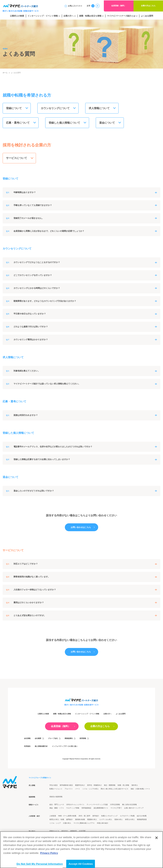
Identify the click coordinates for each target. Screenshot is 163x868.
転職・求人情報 (123, 786)
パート (78, 790)
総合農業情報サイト (101, 809)
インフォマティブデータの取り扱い (65, 747)
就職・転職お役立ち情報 (90, 16)
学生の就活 (54, 786)
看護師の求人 (92, 820)
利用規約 (27, 747)
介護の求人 (67, 824)
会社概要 (38, 739)
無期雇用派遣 (142, 820)
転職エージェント (56, 790)
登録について (14, 108)
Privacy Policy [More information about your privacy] (49, 863)
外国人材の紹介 (103, 824)
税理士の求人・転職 (57, 820)
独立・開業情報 (110, 786)
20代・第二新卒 (84, 817)
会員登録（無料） (119, 6)
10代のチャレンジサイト (75, 805)
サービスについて (17, 159)
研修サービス (54, 832)
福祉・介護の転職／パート (140, 790)
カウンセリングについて (56, 108)
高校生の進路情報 (56, 797)
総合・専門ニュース (57, 805)
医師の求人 (119, 820)
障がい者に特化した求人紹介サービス (115, 790)
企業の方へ (68, 16)
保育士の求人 (130, 820)
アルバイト (69, 790)
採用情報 (83, 739)
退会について (108, 123)
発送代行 (65, 832)
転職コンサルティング (109, 817)
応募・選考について (18, 123)
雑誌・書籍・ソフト (57, 809)
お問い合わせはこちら (81, 528)
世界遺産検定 (86, 809)
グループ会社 (53, 739)
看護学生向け (80, 786)
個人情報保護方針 (41, 747)
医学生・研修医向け (95, 786)
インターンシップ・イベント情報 (43, 16)
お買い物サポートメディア (134, 809)
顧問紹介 (69, 820)
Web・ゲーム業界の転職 (67, 817)
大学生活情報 (115, 805)
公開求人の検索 (17, 16)
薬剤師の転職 (80, 820)
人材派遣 (53, 817)
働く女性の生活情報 (129, 805)
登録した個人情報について (65, 123)
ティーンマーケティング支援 (97, 805)
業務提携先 (69, 739)
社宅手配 (82, 832)
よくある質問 (147, 16)
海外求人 (135, 786)
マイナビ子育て (116, 809)
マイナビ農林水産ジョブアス (84, 824)
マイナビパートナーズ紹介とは (121, 16)
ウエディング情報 (73, 809)
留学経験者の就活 (66, 786)
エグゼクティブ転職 (127, 817)
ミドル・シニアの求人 (90, 790)
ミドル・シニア (55, 824)
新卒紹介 (96, 817)
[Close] (157, 848)
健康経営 (74, 832)
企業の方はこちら (148, 6)
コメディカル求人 (106, 820)
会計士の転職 (142, 817)
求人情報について (100, 108)
